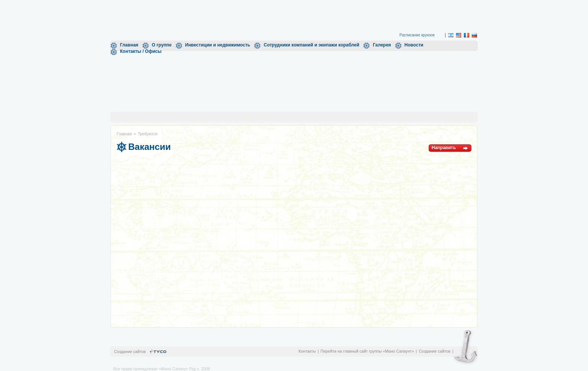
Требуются (148, 134)
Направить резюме (444, 148)
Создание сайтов (435, 351)
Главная (129, 45)
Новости (414, 45)
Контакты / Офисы (141, 51)
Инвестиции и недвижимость (218, 45)
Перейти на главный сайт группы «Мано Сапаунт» (367, 351)
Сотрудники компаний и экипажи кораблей (311, 45)
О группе (162, 45)
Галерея (382, 45)
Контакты (307, 351)
